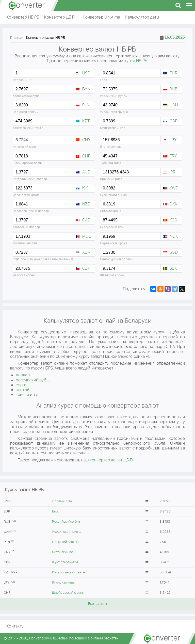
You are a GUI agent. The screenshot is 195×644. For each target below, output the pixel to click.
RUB (174, 89)
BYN (86, 89)
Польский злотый (65, 542)
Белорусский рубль (27, 96)
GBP (174, 121)
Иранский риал (111, 179)
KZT (86, 121)
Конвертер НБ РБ (23, 17)
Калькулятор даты (142, 17)
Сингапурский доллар (116, 259)
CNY (86, 140)
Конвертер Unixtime (101, 17)
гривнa (22, 395)
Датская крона (111, 211)
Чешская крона (24, 275)
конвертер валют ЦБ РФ (113, 460)
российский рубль (33, 380)
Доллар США (62, 501)
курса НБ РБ (136, 61)
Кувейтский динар (113, 195)
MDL (86, 237)
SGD (174, 253)
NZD (86, 204)
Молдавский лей (25, 243)
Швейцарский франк (68, 593)
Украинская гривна (67, 532)
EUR (173, 73)
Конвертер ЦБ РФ (61, 17)
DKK (173, 204)
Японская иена (63, 583)
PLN (86, 105)
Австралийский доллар (30, 179)
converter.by (27, 6)
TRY (173, 156)
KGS (173, 220)
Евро (56, 512)
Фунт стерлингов (65, 562)
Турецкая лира (111, 163)
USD (86, 73)
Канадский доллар (26, 227)
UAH (174, 105)
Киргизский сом (112, 227)
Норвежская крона (114, 243)
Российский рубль (66, 522)
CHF (86, 156)
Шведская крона (112, 275)
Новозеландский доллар (31, 211)
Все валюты (98, 604)
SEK (173, 269)
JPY (173, 140)
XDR (86, 253)
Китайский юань (65, 552)
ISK (85, 188)
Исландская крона (26, 195)
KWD (174, 188)
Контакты (15, 626)
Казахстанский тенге (68, 573)
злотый (23, 390)
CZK (86, 269)
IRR (172, 172)
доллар (23, 375)
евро (20, 385)
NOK (174, 237)
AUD (86, 172)
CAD (86, 220)
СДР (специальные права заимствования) (43, 259)
